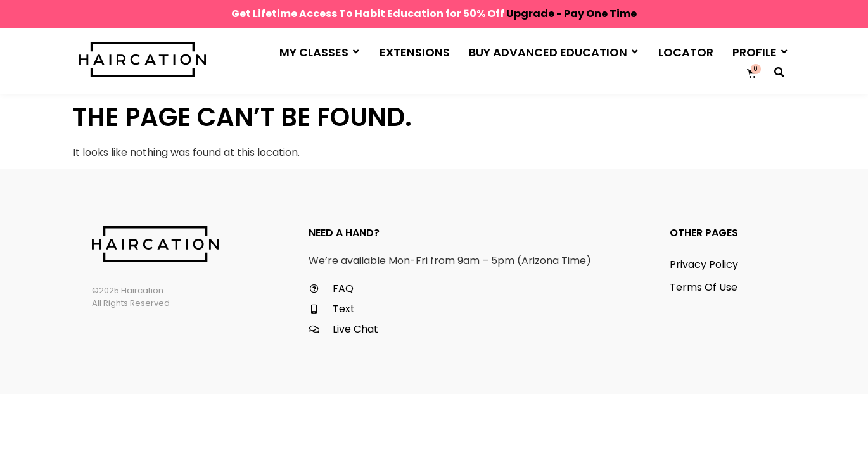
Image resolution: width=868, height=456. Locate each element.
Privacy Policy (704, 264)
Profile (760, 52)
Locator (686, 52)
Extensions (415, 52)
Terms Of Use (704, 287)
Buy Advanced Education (553, 52)
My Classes (319, 52)
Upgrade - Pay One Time (571, 14)
